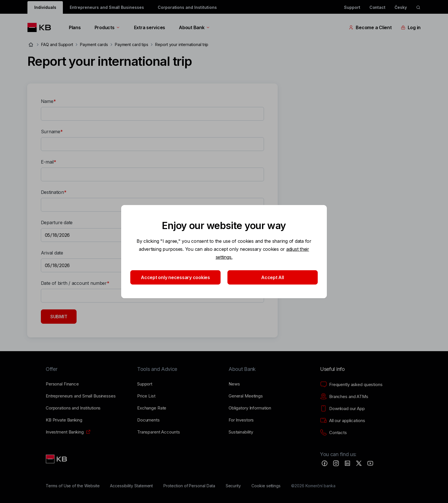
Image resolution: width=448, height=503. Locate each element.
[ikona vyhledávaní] (418, 7)
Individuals (45, 7)
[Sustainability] (241, 432)
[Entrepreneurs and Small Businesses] (81, 396)
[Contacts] (333, 433)
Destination (52, 192)
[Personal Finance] (62, 384)
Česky (401, 7)
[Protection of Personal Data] (189, 486)
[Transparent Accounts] (158, 432)
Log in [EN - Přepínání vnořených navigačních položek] (411, 27)
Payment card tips (132, 44)
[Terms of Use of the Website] (73, 486)
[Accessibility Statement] (131, 486)
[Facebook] (325, 463)
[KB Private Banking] (64, 420)
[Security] (233, 486)
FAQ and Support (57, 44)
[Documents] (148, 420)
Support (352, 7)
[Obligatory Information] (250, 408)
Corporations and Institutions (187, 7)
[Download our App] (342, 409)
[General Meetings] (246, 396)
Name (47, 101)
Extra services (150, 27)
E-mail (47, 162)
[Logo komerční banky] (41, 27)
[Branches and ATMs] (344, 397)
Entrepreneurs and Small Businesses (107, 7)
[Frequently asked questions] (351, 385)
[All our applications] (342, 421)
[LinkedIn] (347, 463)
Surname (51, 132)
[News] (234, 384)
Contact (378, 7)
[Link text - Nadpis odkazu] (57, 459)
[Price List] (146, 396)
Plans (75, 27)
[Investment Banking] (65, 432)
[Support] (145, 384)
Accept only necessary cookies (175, 277)
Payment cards (94, 44)
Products (107, 27)
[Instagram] (336, 463)
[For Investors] (241, 420)
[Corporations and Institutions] (73, 408)
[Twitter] (359, 463)
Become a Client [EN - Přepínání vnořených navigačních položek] (370, 27)
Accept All (272, 277)
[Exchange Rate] (152, 408)
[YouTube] (370, 463)
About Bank (194, 27)
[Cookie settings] (266, 486)
